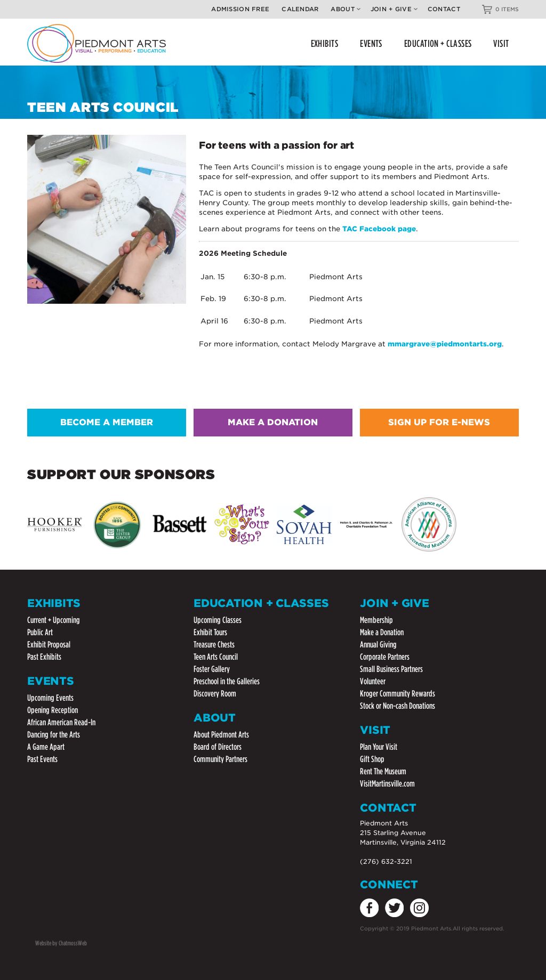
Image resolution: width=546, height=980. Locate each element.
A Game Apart (46, 747)
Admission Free (240, 9)
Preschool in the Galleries (227, 681)
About (345, 9)
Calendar (300, 9)
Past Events (42, 759)
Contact (444, 9)
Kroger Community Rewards (398, 694)
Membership (376, 620)
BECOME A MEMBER (107, 422)
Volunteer (373, 681)
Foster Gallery (212, 669)
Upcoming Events (50, 698)
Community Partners (220, 759)
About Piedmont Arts (221, 735)
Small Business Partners (391, 669)
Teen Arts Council (216, 657)
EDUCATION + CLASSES (438, 43)
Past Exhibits (44, 657)
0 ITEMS (507, 9)
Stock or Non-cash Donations (398, 706)
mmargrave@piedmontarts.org (445, 344)
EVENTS (371, 43)
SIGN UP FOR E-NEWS (439, 422)
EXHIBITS (325, 43)
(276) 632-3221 (386, 861)
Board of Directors (218, 747)
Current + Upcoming (54, 620)
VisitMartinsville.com (387, 784)
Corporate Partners (385, 657)
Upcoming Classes (218, 620)
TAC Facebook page (379, 229)
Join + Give (394, 9)
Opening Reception (53, 710)
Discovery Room (215, 694)
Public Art (40, 632)
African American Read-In (61, 722)
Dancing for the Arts (54, 735)
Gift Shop (372, 759)
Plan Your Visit (379, 747)
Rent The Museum (383, 771)
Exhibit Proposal (49, 645)
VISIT (501, 43)
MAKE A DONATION (273, 422)
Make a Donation (382, 632)
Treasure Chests (214, 645)
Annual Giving (378, 645)
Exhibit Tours (210, 632)
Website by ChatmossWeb (61, 943)
